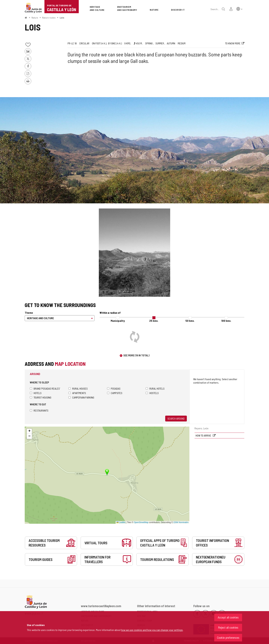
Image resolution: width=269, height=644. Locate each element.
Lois (62, 18)
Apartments (77, 393)
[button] (239, 9)
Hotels (36, 393)
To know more (233, 43)
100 (226, 321)
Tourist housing (41, 397)
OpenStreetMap (141, 522)
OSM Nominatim (181, 522)
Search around (176, 418)
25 (154, 321)
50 (190, 321)
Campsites (115, 393)
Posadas (114, 388)
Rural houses (78, 388)
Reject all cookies (228, 627)
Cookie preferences (228, 637)
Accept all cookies (228, 617)
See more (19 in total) (136, 355)
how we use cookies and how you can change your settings (152, 630)
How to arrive (204, 435)
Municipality (118, 321)
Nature (35, 18)
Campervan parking (81, 397)
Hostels (152, 393)
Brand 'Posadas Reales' (45, 388)
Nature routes (49, 18)
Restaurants (39, 410)
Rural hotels (155, 388)
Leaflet (121, 522)
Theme (29, 313)
